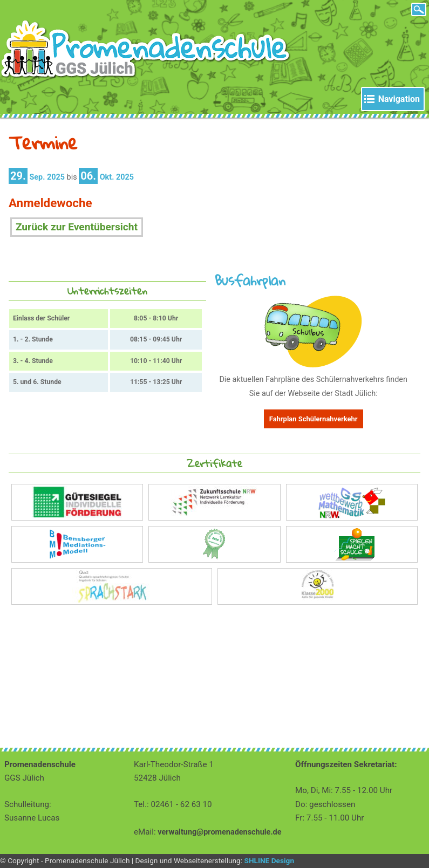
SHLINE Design (269, 860)
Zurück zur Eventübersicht (77, 227)
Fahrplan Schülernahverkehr (314, 419)
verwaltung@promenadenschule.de (219, 832)
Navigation (399, 99)
